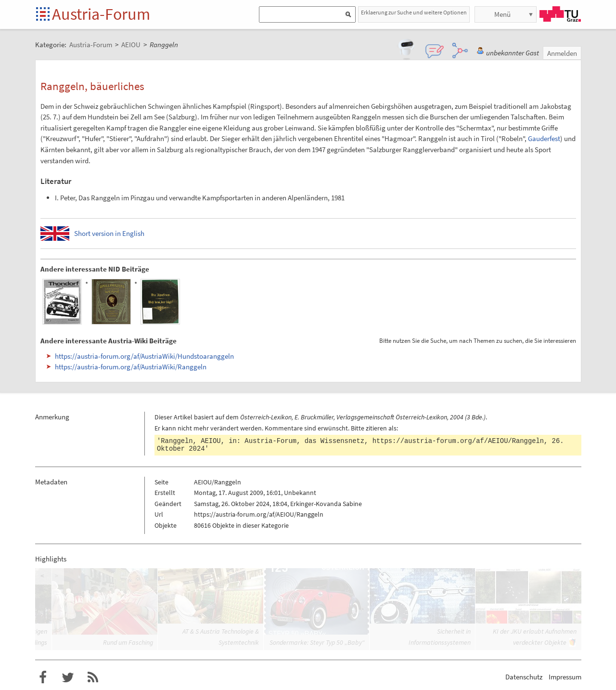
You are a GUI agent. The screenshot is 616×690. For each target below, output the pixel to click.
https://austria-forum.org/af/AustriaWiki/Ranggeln (131, 367)
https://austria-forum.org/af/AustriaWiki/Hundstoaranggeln (144, 356)
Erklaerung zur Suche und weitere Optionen (414, 12)
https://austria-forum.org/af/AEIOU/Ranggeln (458, 441)
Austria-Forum (101, 14)
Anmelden (562, 53)
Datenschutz (524, 677)
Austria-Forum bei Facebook (43, 677)
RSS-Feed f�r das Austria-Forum (93, 677)
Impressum (565, 677)
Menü (502, 14)
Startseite (44, 15)
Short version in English (109, 233)
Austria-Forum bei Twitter (68, 677)
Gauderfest (544, 138)
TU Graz (560, 14)
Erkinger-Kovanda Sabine (326, 504)
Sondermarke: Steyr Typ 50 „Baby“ (317, 642)
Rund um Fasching (128, 642)
